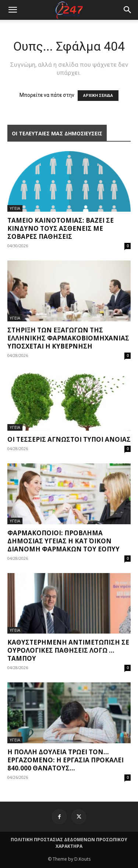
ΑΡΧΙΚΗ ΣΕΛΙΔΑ (98, 96)
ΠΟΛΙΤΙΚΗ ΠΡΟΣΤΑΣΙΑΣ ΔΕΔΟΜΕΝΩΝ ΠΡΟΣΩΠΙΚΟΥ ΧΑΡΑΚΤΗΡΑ (69, 843)
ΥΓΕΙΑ (15, 208)
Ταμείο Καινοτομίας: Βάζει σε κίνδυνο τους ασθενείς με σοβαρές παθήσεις (61, 228)
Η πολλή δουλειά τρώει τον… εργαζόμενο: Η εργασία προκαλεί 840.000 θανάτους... (66, 760)
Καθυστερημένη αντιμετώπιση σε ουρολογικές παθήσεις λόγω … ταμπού (68, 650)
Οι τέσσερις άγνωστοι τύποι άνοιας (69, 439)
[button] (128, 10)
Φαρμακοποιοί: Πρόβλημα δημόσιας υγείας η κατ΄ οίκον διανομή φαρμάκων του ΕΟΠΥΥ (63, 541)
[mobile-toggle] (13, 10)
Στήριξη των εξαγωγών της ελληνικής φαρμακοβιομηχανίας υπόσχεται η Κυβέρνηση (68, 338)
